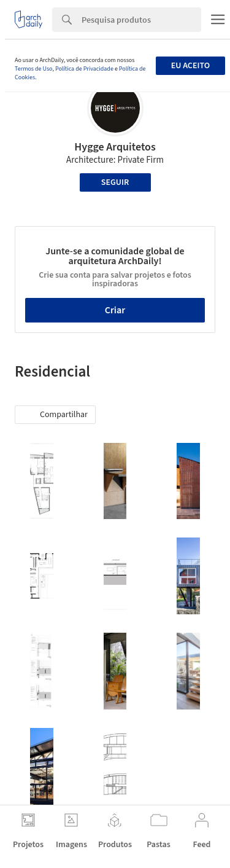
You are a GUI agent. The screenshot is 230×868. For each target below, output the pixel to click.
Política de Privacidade (84, 69)
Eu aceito (190, 66)
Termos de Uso (33, 69)
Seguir (115, 182)
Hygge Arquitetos (115, 147)
